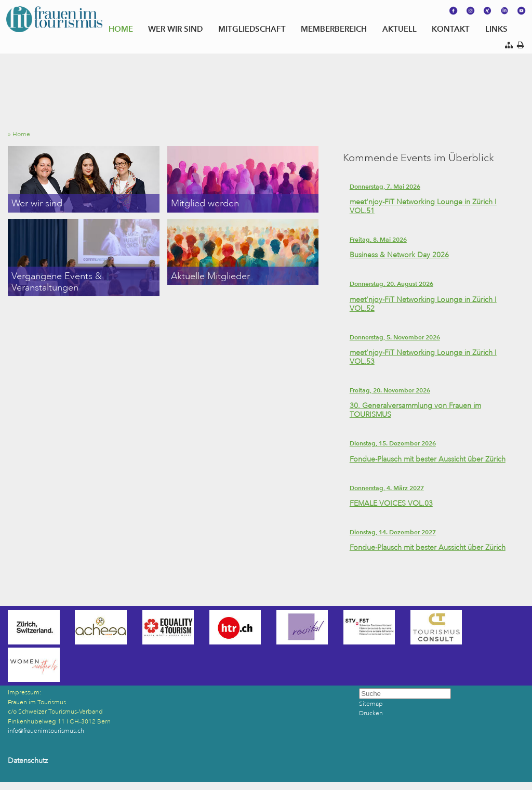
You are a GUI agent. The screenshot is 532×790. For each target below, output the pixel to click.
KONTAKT (451, 29)
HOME (121, 29)
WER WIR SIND (175, 29)
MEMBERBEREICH (334, 29)
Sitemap (371, 704)
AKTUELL (400, 29)
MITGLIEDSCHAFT (252, 29)
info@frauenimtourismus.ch (46, 731)
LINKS (496, 29)
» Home (21, 134)
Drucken (371, 713)
